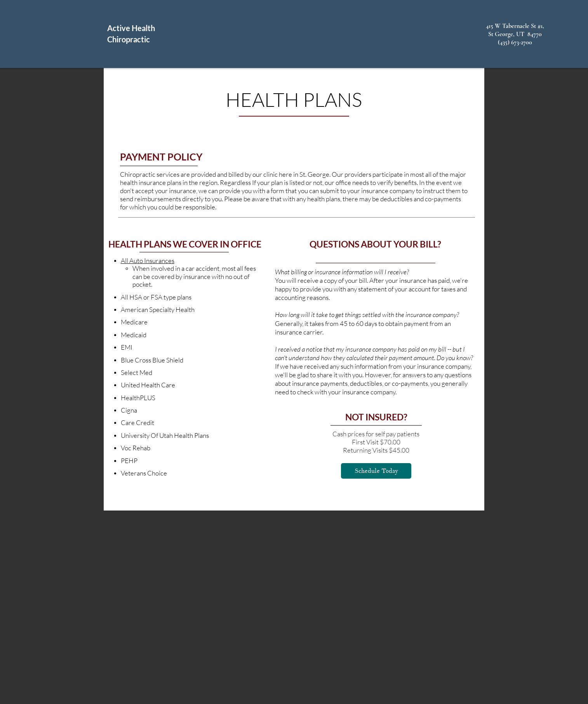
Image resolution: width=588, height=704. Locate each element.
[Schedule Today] (376, 471)
